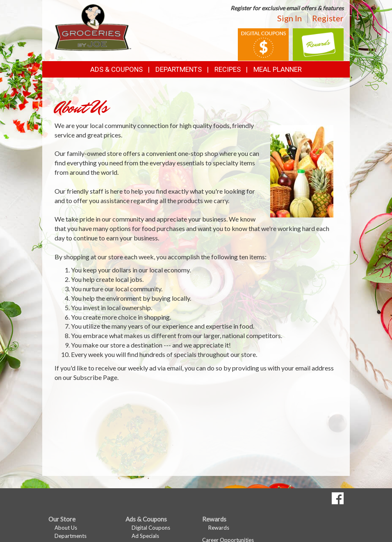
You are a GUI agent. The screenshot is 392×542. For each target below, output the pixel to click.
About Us (66, 528)
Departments (71, 536)
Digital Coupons (151, 528)
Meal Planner (278, 69)
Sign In (289, 18)
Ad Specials (145, 536)
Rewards (219, 528)
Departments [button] (179, 69)
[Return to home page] (93, 27)
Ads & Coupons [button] (116, 69)
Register (328, 18)
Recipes (228, 69)
